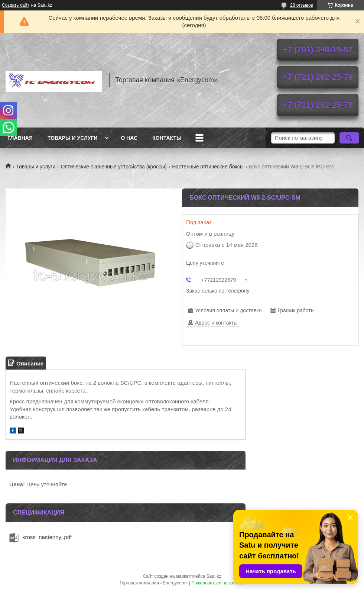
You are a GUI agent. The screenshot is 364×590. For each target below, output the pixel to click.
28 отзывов (302, 5)
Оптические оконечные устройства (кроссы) (114, 167)
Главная (20, 138)
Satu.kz (214, 576)
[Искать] (349, 138)
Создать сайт (16, 5)
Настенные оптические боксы (208, 167)
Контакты (167, 138)
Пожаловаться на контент (218, 583)
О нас (129, 138)
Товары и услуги (73, 138)
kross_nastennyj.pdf (47, 537)
